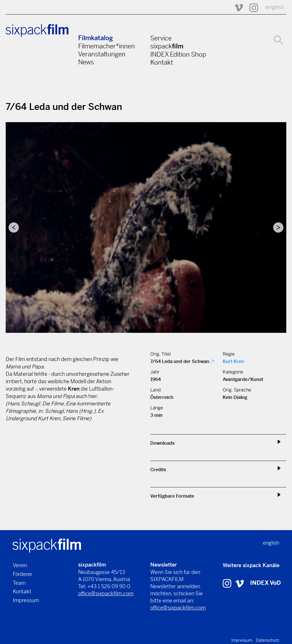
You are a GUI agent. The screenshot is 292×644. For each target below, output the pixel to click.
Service (161, 38)
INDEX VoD (265, 583)
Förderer (23, 574)
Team (19, 583)
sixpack (167, 46)
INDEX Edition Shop (178, 54)
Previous (14, 227)
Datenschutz (268, 640)
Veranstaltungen (102, 54)
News (86, 62)
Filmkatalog (96, 38)
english (275, 7)
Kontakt (162, 62)
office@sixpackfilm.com (106, 593)
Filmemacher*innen (107, 46)
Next (278, 227)
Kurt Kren (233, 361)
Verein (20, 565)
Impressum (26, 600)
